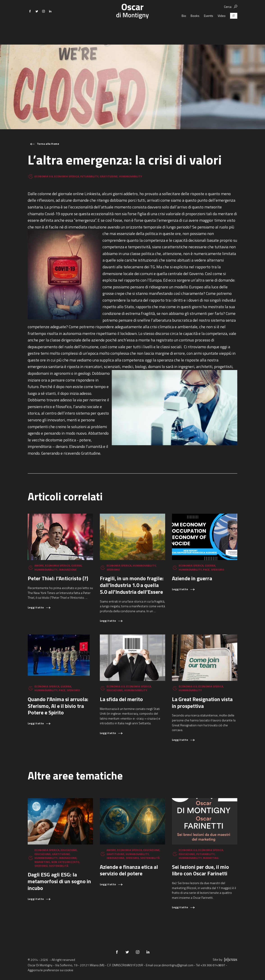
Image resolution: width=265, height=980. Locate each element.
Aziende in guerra (192, 578)
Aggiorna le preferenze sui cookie (50, 970)
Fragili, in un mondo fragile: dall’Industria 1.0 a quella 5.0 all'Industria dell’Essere (132, 585)
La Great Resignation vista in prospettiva (202, 702)
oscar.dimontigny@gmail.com (174, 965)
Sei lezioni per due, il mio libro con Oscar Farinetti (200, 870)
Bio (184, 28)
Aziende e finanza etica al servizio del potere (129, 870)
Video (222, 28)
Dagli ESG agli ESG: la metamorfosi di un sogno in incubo (59, 881)
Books (195, 28)
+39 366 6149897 (213, 965)
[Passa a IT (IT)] (234, 28)
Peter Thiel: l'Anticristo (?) (58, 578)
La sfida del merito (121, 699)
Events (209, 28)
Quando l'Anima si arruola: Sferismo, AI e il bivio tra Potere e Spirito (58, 706)
